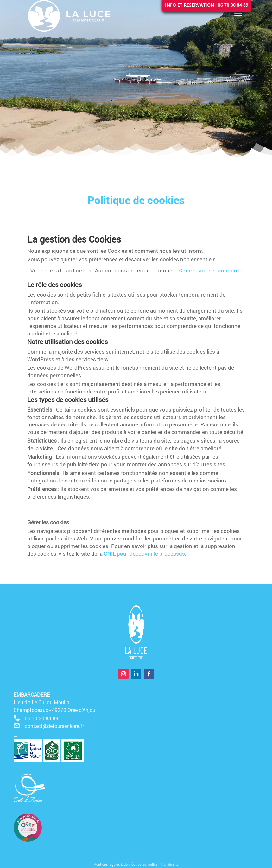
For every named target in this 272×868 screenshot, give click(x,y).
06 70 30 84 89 (41, 718)
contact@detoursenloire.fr (54, 726)
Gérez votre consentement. (219, 271)
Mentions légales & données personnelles (125, 864)
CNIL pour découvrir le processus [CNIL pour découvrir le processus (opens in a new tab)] (144, 554)
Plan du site (169, 864)
